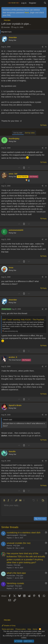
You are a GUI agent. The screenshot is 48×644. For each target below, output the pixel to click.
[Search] (45, 3)
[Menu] (4, 3)
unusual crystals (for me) (19, 543)
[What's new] (40, 3)
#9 (46, 461)
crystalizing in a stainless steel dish (24, 533)
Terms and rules (8, 629)
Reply (44, 125)
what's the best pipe (16, 573)
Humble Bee (11, 576)
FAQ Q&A (23, 535)
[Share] (42, 47)
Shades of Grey (9, 626)
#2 (46, 148)
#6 (46, 309)
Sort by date (18, 133)
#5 (46, 277)
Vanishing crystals (15, 583)
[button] (4, 500)
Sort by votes (30, 133)
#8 (46, 415)
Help (29, 629)
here (27, 12)
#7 (46, 366)
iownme (9, 546)
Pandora (10, 565)
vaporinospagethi (12, 535)
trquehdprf (10, 586)
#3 (46, 186)
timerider (7, 27)
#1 (46, 47)
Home (35, 629)
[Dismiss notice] (44, 10)
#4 (46, 239)
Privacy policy (21, 629)
